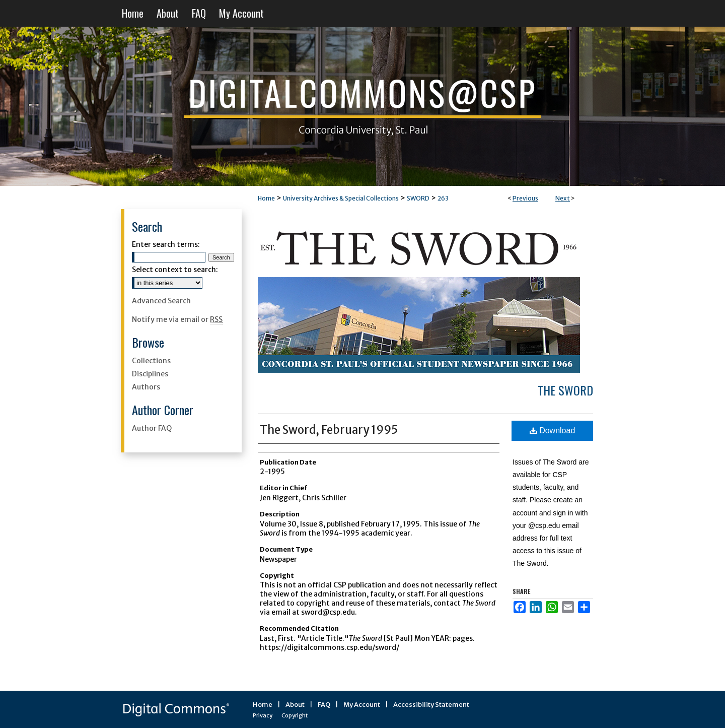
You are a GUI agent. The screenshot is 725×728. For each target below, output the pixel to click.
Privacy (263, 715)
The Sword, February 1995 (329, 430)
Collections (151, 361)
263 (443, 198)
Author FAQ (152, 428)
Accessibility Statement (431, 705)
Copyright (295, 715)
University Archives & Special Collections (341, 198)
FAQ (324, 705)
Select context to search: (175, 270)
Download (553, 431)
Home (266, 198)
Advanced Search (161, 301)
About (295, 705)
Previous (525, 198)
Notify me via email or (177, 319)
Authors (146, 387)
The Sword (565, 390)
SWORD (418, 198)
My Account (362, 705)
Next (563, 198)
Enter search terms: (166, 244)
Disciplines (150, 374)
